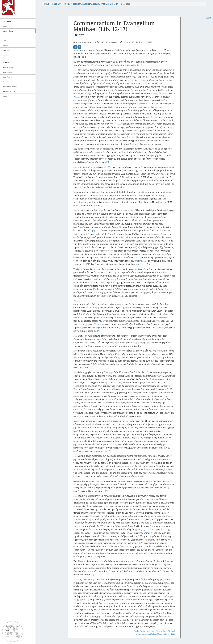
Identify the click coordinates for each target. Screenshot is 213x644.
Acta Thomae (7, 82)
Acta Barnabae (8, 67)
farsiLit (5, 26)
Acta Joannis (7, 72)
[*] (141, 65)
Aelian (5, 96)
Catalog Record (139, 631)
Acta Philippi (7, 77)
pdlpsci (5, 45)
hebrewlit (6, 36)
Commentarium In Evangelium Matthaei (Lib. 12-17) (96, 4)
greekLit (56, 4)
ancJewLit (6, 50)
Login (208, 18)
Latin (5, 41)
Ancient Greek (8, 31)
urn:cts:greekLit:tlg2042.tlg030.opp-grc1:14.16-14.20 (156, 634)
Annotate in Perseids (154, 631)
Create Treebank (169, 631)
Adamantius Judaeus (10, 87)
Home (47, 4)
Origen (67, 4)
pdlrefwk (6, 55)
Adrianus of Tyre (9, 91)
